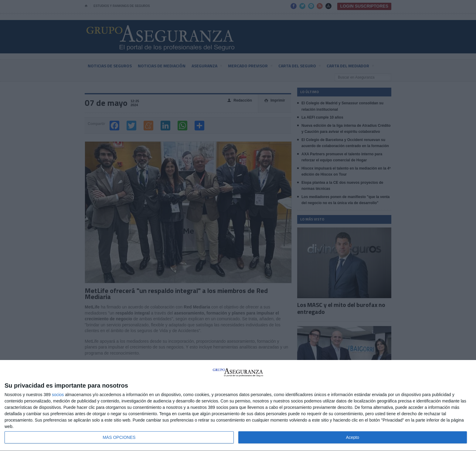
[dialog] (238, 406)
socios (58, 395)
